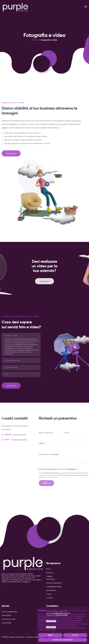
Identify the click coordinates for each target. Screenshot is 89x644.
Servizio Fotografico (12, 360)
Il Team (49, 594)
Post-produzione (11, 367)
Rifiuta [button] (50, 635)
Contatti (49, 598)
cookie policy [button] (78, 620)
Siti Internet (51, 579)
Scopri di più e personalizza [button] (63, 640)
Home (34, 40)
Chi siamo (50, 573)
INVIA (46, 483)
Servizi (50, 576)
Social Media (51, 590)
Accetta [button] (75, 635)
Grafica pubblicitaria (54, 583)
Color (7, 374)
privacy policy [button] (54, 616)
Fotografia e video (54, 587)
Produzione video (11, 336)
